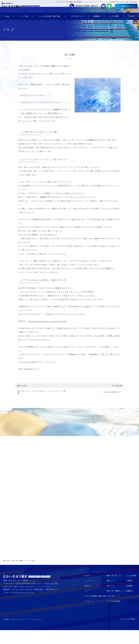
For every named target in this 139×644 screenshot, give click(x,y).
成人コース (111, 600)
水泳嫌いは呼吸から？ (112, 392)
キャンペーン (89, 595)
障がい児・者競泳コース (116, 605)
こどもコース (89, 615)
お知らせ (88, 600)
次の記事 (116, 386)
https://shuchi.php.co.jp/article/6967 (48, 321)
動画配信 (97, 16)
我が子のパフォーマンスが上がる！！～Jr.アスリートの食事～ (42, 392)
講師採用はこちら (123, 7)
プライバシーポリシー (20, 633)
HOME (7, 16)
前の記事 (23, 386)
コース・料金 (24, 16)
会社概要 (129, 600)
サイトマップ (37, 633)
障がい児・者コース (114, 589)
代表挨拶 (131, 16)
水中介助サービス (77, 16)
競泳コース (111, 595)
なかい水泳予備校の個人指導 (49, 16)
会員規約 (129, 605)
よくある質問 (114, 16)
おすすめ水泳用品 (113, 615)
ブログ (87, 605)
